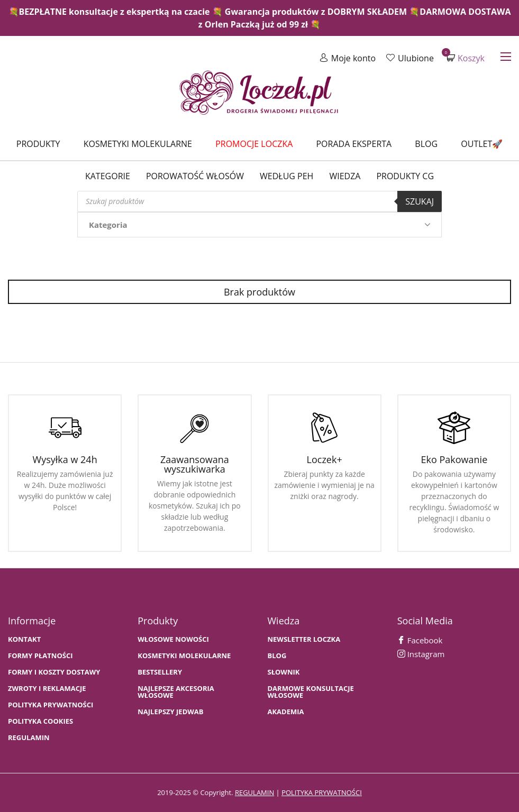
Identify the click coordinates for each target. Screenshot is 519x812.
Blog (426, 144)
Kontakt (24, 639)
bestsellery (160, 672)
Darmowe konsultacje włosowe (311, 692)
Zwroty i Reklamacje (47, 689)
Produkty (38, 144)
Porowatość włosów (195, 176)
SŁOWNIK (284, 672)
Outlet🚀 (482, 144)
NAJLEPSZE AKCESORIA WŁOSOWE (176, 692)
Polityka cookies (40, 721)
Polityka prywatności (51, 705)
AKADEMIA (286, 712)
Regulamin (29, 738)
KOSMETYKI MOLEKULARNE (184, 656)
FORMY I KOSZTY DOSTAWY (54, 672)
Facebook (420, 640)
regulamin (254, 792)
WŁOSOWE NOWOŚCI (173, 639)
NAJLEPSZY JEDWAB (170, 712)
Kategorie (108, 176)
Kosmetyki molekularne (138, 144)
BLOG (277, 656)
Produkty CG (405, 176)
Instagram (421, 654)
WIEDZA (345, 176)
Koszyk (466, 58)
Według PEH (286, 176)
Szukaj (420, 201)
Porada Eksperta (354, 144)
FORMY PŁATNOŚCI (40, 656)
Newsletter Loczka (304, 639)
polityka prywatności (322, 792)
